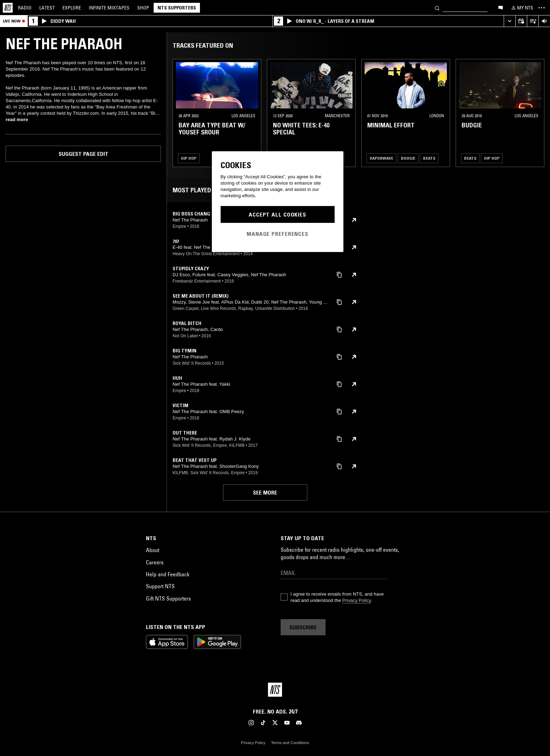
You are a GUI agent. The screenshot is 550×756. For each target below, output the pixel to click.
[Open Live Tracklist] (533, 21)
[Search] (437, 8)
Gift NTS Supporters (168, 598)
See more (265, 492)
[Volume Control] (544, 21)
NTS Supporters (177, 8)
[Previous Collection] (537, 113)
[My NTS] (522, 8)
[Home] (8, 8)
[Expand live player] (509, 21)
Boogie (408, 158)
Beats (429, 158)
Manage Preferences (277, 234)
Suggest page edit (83, 154)
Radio (25, 8)
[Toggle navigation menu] (542, 8)
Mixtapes (109, 8)
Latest (47, 8)
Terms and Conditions (290, 743)
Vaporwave (381, 158)
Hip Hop (189, 158)
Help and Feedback (168, 574)
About (153, 550)
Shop (143, 8)
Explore (72, 8)
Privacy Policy (357, 600)
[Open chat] (501, 7)
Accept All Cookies (277, 214)
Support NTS (160, 586)
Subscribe (303, 627)
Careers (155, 562)
